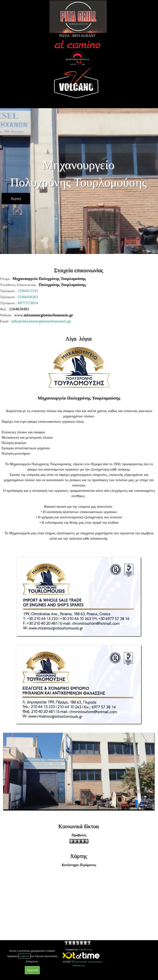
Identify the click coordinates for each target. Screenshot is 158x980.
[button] (79, 557)
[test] (16, 199)
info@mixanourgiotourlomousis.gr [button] (41, 321)
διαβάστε (24, 956)
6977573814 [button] (28, 303)
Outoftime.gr (85, 950)
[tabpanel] (79, 300)
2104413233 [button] (28, 291)
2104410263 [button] (28, 297)
